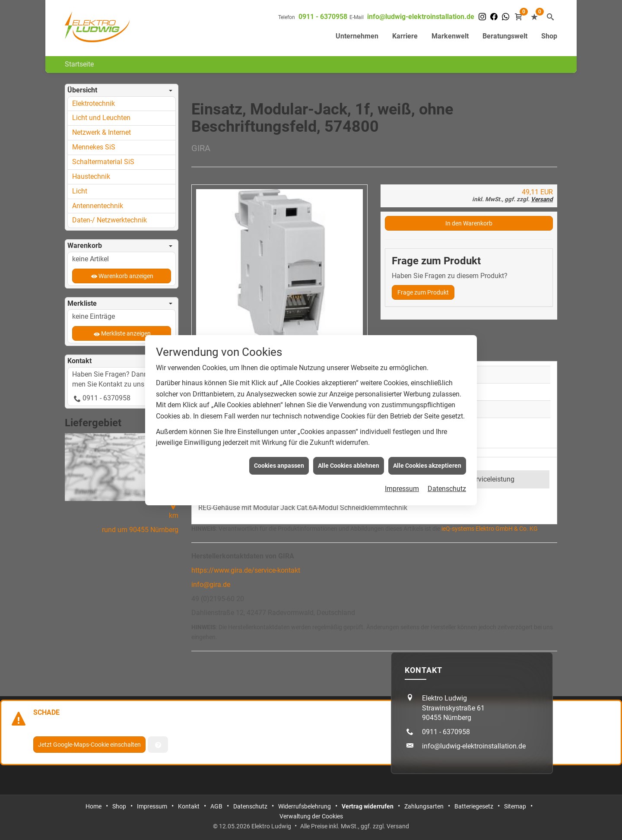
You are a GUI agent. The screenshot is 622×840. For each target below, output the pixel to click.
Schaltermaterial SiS (103, 162)
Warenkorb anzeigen (126, 276)
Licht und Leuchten (101, 118)
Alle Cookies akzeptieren (427, 451)
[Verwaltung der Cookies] (158, 745)
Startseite (79, 64)
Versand (542, 199)
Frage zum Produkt (423, 292)
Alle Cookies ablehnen (349, 451)
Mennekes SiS (94, 147)
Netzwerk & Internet (102, 132)
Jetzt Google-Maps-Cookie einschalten (89, 745)
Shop (549, 36)
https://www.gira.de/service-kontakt (246, 570)
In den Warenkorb (469, 223)
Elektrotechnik (94, 103)
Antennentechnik (98, 206)
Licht (80, 191)
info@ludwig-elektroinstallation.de (421, 17)
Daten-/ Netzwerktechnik (109, 220)
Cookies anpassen (279, 451)
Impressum (402, 474)
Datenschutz (447, 474)
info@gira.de (211, 585)
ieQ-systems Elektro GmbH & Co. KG (490, 529)
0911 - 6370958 (323, 17)
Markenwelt (450, 36)
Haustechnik (91, 176)
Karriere (405, 36)
